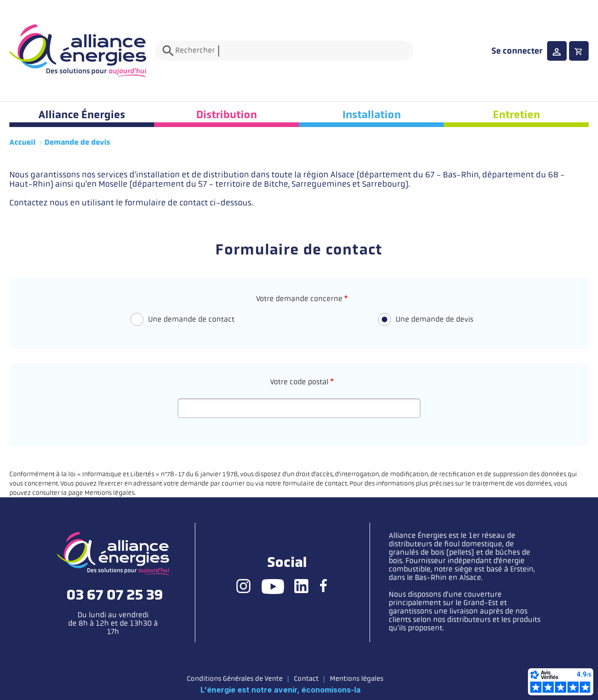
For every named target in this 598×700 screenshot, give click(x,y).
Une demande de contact (191, 319)
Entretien (516, 114)
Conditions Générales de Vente (235, 679)
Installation (372, 114)
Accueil (22, 142)
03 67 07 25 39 (115, 595)
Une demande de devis (434, 319)
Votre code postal (299, 382)
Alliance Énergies (82, 114)
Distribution (227, 114)
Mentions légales (357, 679)
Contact (306, 679)
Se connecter (517, 51)
